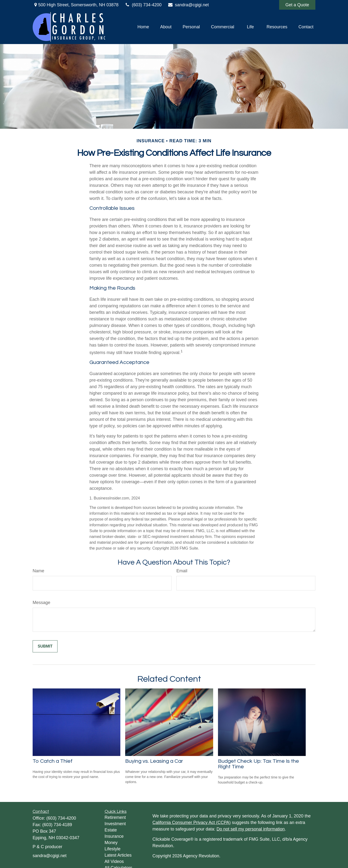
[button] (143, 27)
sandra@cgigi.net (188, 5)
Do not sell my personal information (251, 829)
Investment (115, 824)
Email (182, 571)
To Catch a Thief (53, 761)
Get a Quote (297, 5)
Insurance (114, 836)
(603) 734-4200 (143, 5)
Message (41, 603)
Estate (111, 830)
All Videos (114, 861)
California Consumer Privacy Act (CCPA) (192, 823)
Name (38, 571)
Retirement (115, 817)
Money (111, 843)
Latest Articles (118, 855)
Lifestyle (113, 849)
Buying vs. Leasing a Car (154, 761)
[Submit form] (45, 646)
